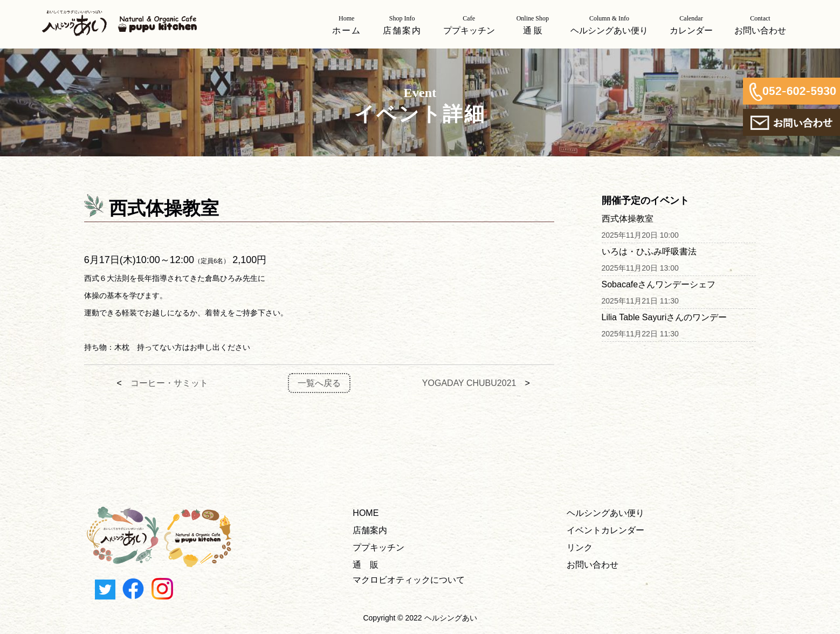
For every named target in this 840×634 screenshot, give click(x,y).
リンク (580, 547)
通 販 (366, 565)
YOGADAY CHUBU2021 (469, 383)
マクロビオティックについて (409, 580)
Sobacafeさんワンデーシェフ (659, 284)
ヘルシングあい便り (605, 513)
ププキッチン (378, 547)
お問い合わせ (593, 565)
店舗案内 (370, 530)
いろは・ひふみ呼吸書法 (649, 251)
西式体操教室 (628, 219)
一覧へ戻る (319, 383)
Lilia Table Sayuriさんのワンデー (665, 317)
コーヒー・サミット (169, 383)
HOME (366, 513)
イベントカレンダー (605, 530)
